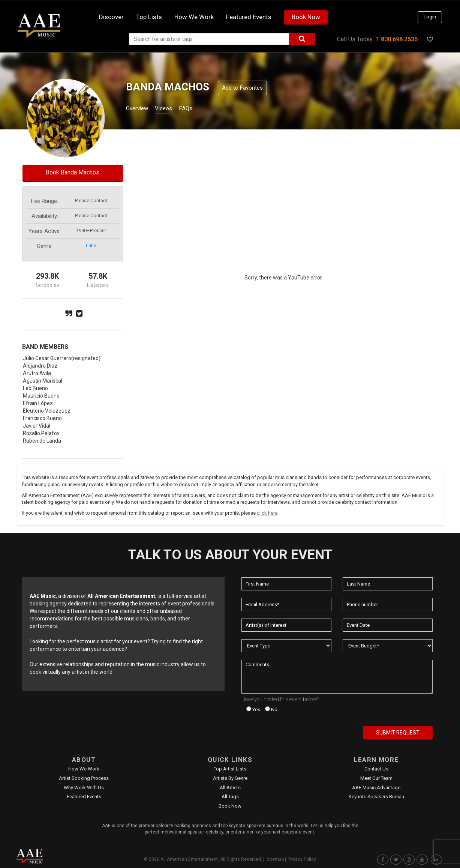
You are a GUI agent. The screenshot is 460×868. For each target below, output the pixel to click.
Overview (140, 109)
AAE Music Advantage (376, 788)
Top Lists (149, 17)
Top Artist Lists (230, 769)
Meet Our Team (376, 778)
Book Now (306, 17)
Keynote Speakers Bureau (376, 797)
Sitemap (275, 859)
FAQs (199, 109)
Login (430, 17)
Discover (111, 17)
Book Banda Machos (73, 172)
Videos (173, 109)
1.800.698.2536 (397, 39)
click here (267, 513)
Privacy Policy (302, 859)
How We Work (84, 769)
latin (91, 246)
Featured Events (249, 17)
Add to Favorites (242, 88)
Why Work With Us (84, 788)
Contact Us (376, 769)
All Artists (230, 788)
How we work (194, 17)
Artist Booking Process (84, 778)
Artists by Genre (230, 778)
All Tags (230, 797)
